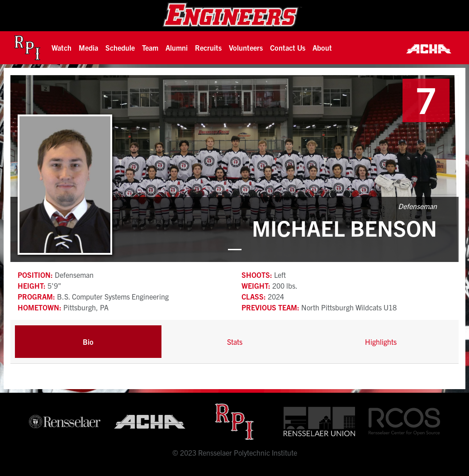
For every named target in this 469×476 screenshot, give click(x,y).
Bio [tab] (88, 342)
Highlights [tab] (381, 342)
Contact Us (288, 48)
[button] (62, 48)
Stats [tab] (235, 342)
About (322, 48)
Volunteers (246, 48)
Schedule (120, 48)
